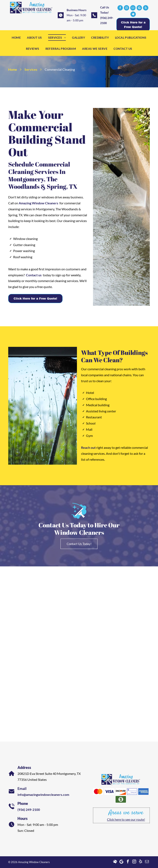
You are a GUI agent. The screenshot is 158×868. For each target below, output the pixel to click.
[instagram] (127, 8)
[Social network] (133, 15)
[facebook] (120, 8)
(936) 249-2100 (29, 810)
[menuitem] (16, 38)
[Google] (139, 8)
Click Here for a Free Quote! (35, 299)
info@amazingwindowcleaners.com (43, 795)
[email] (133, 8)
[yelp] (146, 8)
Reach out (88, 447)
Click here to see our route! (126, 819)
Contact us (34, 275)
